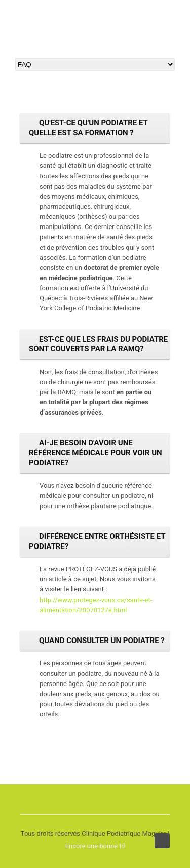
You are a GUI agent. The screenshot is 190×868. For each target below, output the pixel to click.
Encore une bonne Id (95, 846)
